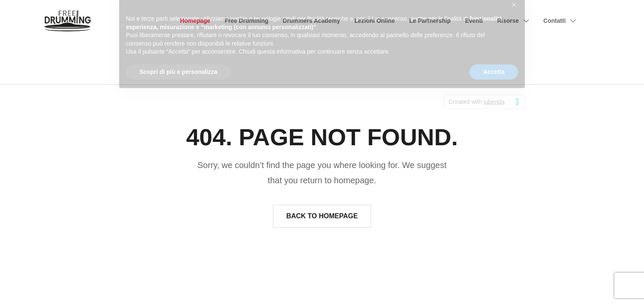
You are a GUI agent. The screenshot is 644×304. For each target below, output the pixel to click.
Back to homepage (322, 216)
